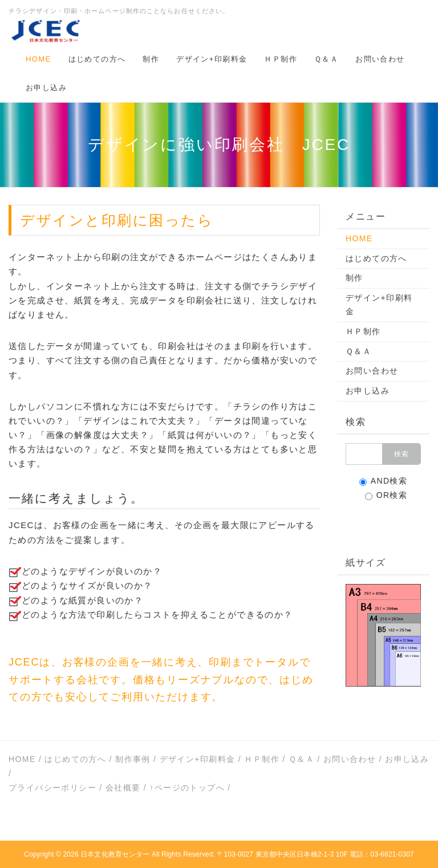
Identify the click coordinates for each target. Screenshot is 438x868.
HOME (38, 59)
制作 (151, 59)
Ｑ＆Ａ (326, 59)
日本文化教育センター (115, 854)
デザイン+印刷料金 (212, 59)
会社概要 (123, 788)
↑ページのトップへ (187, 788)
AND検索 (384, 481)
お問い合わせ (380, 59)
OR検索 (386, 495)
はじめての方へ (97, 59)
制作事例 (133, 759)
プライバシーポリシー (52, 788)
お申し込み (46, 88)
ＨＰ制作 (281, 59)
